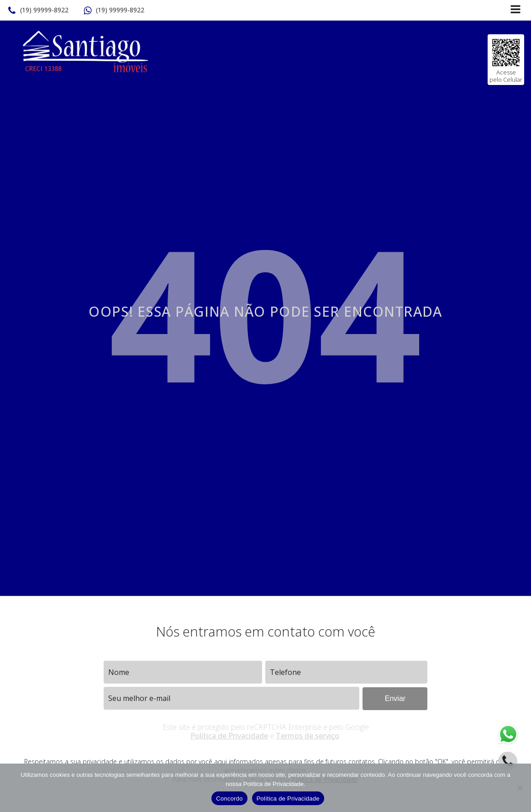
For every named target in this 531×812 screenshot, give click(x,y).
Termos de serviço (308, 736)
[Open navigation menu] (515, 10)
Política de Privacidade (229, 736)
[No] (520, 788)
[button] (38, 11)
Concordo (229, 799)
